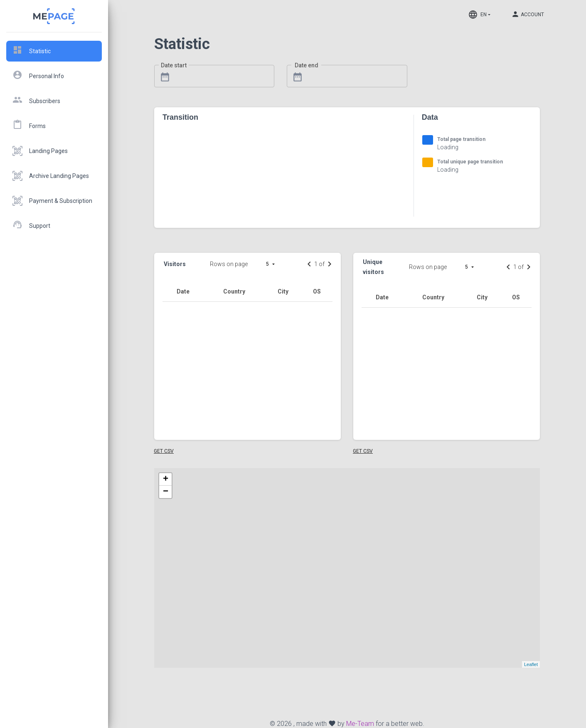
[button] (273, 264)
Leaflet (531, 664)
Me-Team (360, 724)
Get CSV (164, 451)
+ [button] (166, 479)
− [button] (166, 492)
